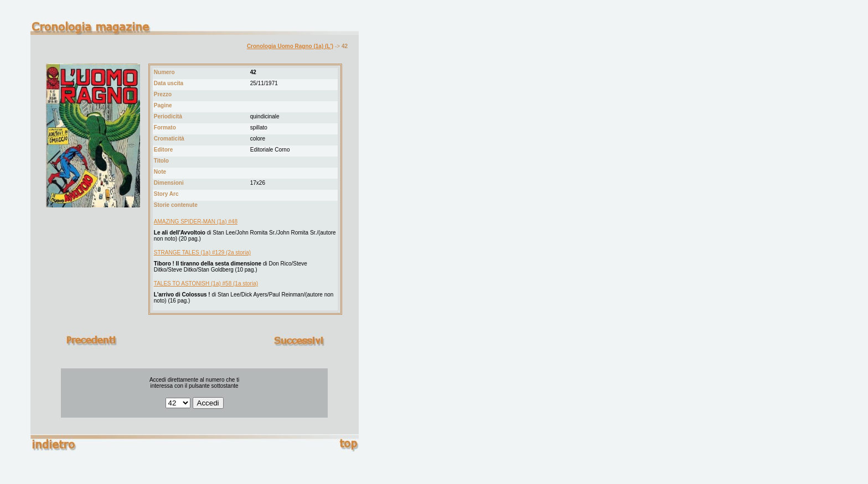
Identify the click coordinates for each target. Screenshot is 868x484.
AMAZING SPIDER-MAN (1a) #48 (196, 222)
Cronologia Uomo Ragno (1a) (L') (290, 46)
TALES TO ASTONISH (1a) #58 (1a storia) (206, 283)
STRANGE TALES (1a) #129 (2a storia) (202, 253)
